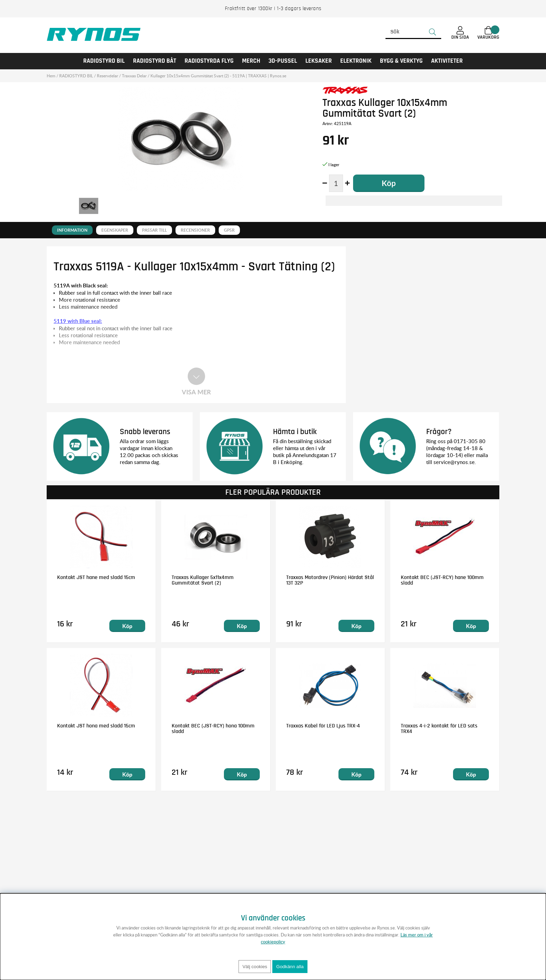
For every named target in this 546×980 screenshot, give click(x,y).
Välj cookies (255, 967)
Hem (51, 76)
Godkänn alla (290, 967)
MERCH (251, 61)
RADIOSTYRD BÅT (155, 61)
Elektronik (356, 61)
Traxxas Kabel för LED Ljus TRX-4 (323, 726)
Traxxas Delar (134, 76)
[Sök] (413, 32)
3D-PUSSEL (283, 61)
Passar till (154, 230)
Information (72, 230)
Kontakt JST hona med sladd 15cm (96, 726)
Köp (127, 626)
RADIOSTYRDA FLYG (209, 61)
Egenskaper (115, 230)
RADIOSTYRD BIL (104, 61)
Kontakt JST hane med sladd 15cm (96, 577)
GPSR (229, 230)
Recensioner (195, 230)
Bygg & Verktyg (401, 61)
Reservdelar (107, 76)
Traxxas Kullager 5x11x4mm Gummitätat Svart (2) (203, 580)
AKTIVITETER (447, 61)
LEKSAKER (319, 61)
